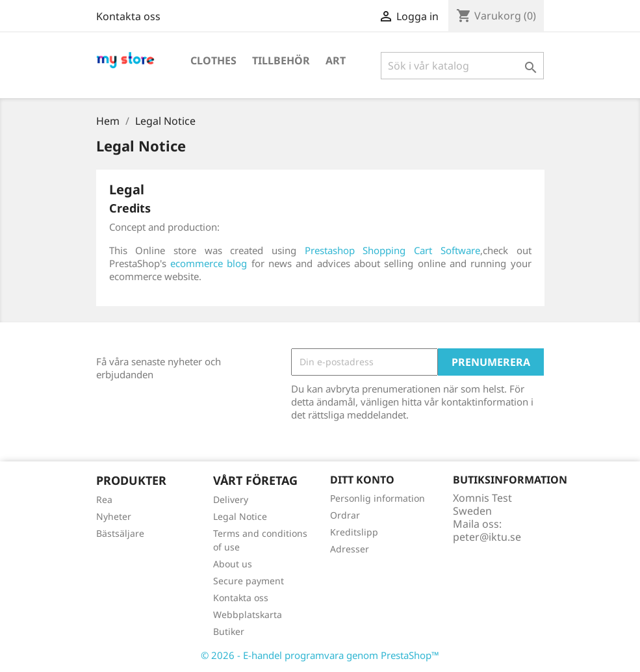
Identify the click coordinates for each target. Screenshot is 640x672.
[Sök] (462, 66)
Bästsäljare (120, 533)
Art (336, 60)
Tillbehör (281, 60)
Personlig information (378, 498)
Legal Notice (240, 516)
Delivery (231, 499)
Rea (104, 499)
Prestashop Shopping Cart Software (392, 250)
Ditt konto (362, 480)
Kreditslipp (354, 532)
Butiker (229, 631)
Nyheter (114, 516)
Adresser (350, 549)
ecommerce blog (209, 263)
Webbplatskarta (248, 614)
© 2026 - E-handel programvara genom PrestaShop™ (320, 655)
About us (233, 564)
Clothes (213, 60)
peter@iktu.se (487, 537)
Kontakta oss (128, 16)
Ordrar (345, 515)
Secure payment (249, 581)
